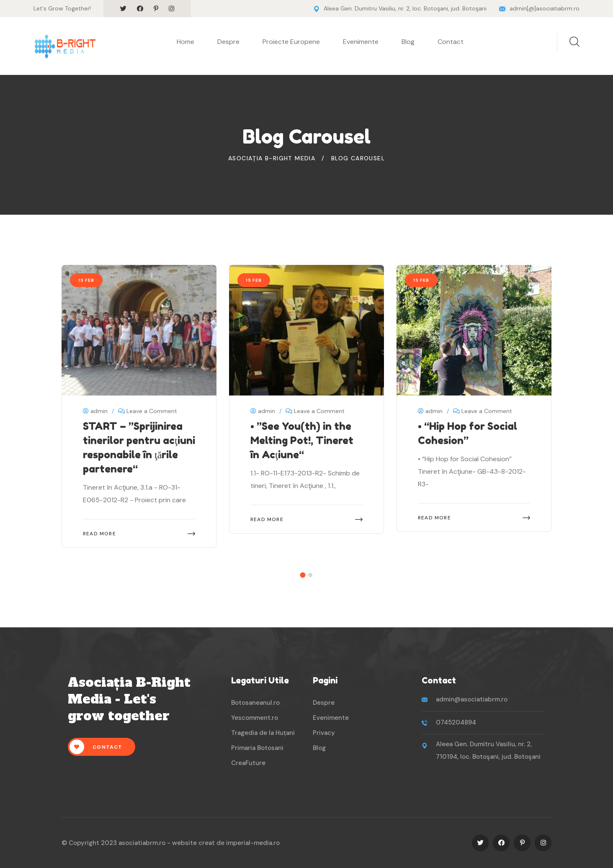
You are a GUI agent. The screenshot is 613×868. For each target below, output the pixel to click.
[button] (303, 575)
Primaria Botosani (257, 748)
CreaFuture (248, 763)
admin (95, 411)
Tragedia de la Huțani (263, 733)
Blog (408, 42)
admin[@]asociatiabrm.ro (545, 8)
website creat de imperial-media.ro (226, 843)
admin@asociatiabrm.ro (472, 699)
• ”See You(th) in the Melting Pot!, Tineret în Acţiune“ (302, 440)
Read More (99, 534)
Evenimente (361, 42)
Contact (451, 42)
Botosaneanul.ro (255, 703)
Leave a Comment (152, 411)
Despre (228, 42)
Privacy (324, 733)
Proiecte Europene (291, 42)
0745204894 (456, 722)
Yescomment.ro (255, 718)
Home (185, 42)
